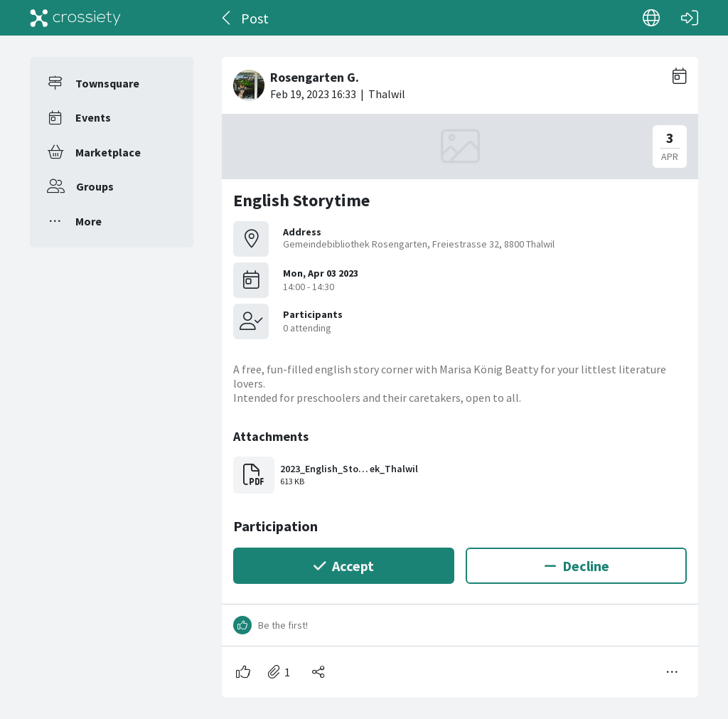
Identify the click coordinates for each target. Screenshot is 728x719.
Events (93, 117)
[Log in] (690, 18)
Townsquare (107, 83)
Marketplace (108, 152)
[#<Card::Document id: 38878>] (460, 372)
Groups (95, 186)
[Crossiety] (75, 18)
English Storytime (301, 200)
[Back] (227, 18)
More (89, 221)
